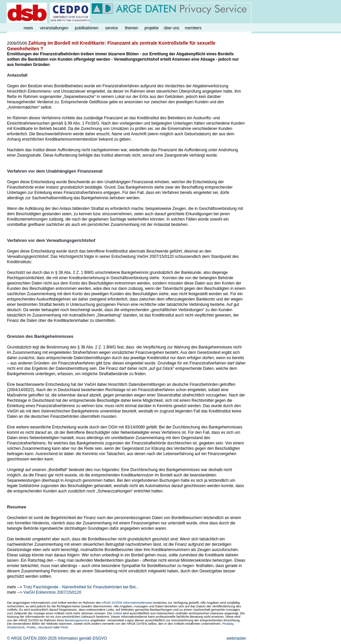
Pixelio (31, 627)
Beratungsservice (77, 620)
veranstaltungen (54, 28)
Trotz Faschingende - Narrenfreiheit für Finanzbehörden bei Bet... (81, 587)
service (112, 28)
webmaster (236, 638)
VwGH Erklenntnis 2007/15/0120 (52, 592)
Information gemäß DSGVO (82, 638)
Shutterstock (16, 627)
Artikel (117, 613)
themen (132, 28)
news (28, 28)
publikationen (87, 28)
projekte (152, 28)
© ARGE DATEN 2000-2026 (32, 638)
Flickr (64, 627)
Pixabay (228, 624)
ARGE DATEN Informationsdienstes (127, 603)
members (193, 28)
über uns (172, 28)
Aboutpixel (45, 627)
